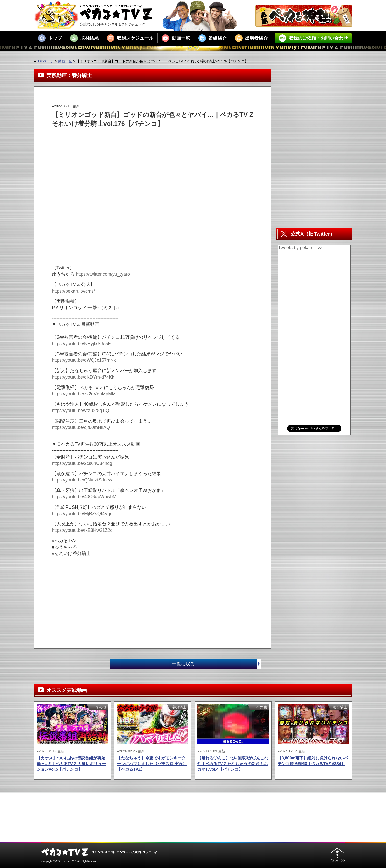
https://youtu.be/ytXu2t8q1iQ (80, 411)
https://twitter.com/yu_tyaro (103, 274)
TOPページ (45, 61)
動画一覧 (176, 38)
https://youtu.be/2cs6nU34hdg (82, 463)
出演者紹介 (251, 38)
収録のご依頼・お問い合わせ (313, 38)
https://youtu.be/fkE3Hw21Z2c (82, 530)
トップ (50, 38)
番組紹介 (212, 38)
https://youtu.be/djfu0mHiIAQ (81, 427)
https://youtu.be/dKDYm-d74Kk (83, 377)
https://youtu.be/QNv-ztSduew (82, 480)
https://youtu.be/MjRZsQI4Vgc (82, 514)
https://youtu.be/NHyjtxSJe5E (81, 344)
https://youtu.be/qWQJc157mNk (84, 360)
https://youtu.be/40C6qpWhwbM (84, 497)
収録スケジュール (130, 38)
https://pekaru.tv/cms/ (73, 291)
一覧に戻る (216, 664)
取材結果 (84, 38)
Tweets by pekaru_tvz (300, 248)
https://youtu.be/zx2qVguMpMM (84, 394)
